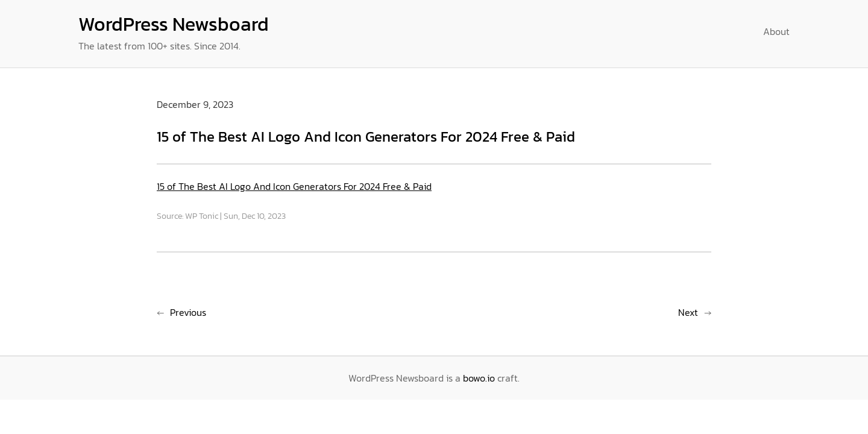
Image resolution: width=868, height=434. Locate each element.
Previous (188, 312)
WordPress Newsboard (174, 24)
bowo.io (479, 378)
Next (688, 312)
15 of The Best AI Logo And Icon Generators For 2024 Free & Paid (294, 186)
